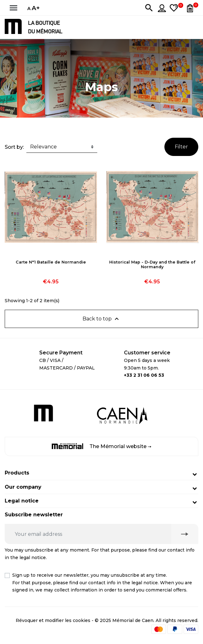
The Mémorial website (101, 447)
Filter (181, 147)
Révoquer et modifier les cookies (53, 620)
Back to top (101, 319)
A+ (36, 8)
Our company (23, 487)
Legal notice (22, 501)
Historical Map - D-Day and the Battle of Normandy (152, 264)
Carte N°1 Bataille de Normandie (51, 262)
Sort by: (14, 147)
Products (17, 473)
